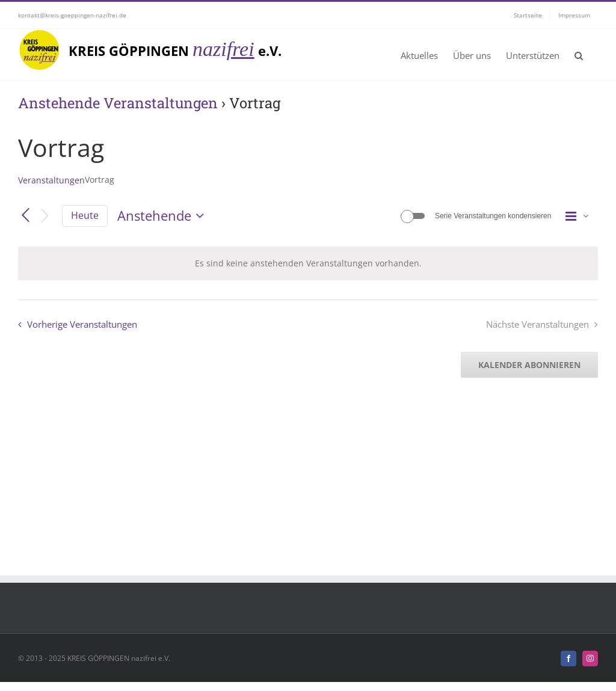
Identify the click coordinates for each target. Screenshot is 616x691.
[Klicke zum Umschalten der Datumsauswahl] (163, 216)
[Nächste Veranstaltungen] (45, 216)
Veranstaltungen (51, 180)
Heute (85, 215)
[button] (579, 55)
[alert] (308, 263)
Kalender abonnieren (529, 365)
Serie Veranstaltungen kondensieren (493, 216)
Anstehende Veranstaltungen (118, 103)
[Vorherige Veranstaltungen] (25, 216)
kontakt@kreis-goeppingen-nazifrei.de (72, 15)
